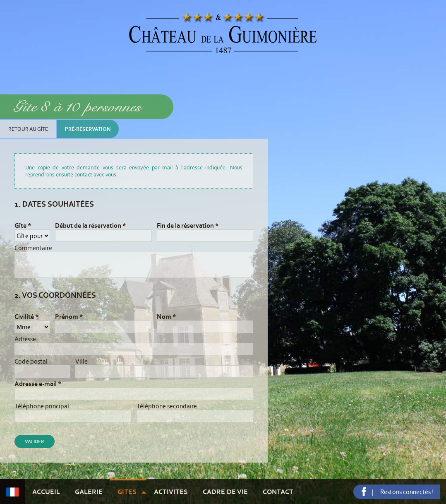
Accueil (46, 492)
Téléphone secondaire (167, 406)
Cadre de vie (225, 492)
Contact (278, 492)
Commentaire (33, 248)
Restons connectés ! (407, 492)
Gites (127, 492)
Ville (82, 361)
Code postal (31, 361)
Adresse (25, 339)
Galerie (89, 492)
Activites (171, 492)
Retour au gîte (28, 129)
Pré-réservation (88, 129)
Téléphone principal (42, 406)
